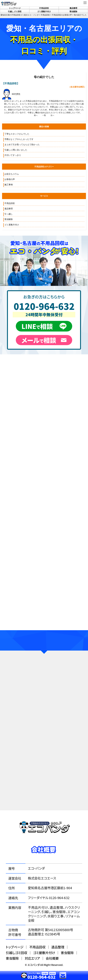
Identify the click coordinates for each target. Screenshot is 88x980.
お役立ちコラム (12, 174)
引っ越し (9, 214)
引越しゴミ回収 (15, 12)
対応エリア (32, 958)
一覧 (44, 115)
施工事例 (9, 185)
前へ (36, 115)
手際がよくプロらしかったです (19, 139)
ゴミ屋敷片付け (44, 12)
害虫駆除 (73, 12)
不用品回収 (44, 8)
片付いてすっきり (13, 155)
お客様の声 (10, 179)
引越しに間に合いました (16, 150)
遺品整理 (73, 8)
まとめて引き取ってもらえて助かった (22, 145)
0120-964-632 (44, 306)
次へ (52, 115)
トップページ (15, 8)
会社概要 (52, 958)
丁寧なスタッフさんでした (17, 134)
